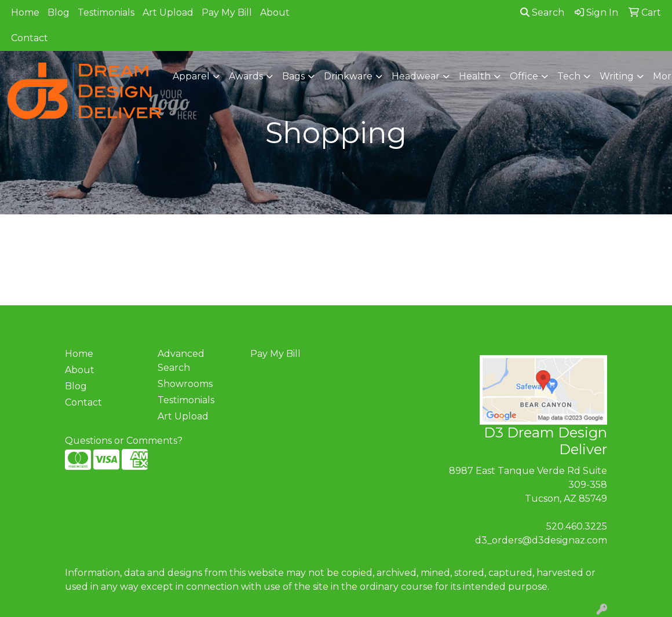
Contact (30, 38)
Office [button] (524, 76)
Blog (59, 12)
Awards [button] (246, 76)
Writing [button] (617, 76)
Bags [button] (293, 76)
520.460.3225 (577, 526)
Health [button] (475, 76)
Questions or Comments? (124, 441)
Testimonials (106, 12)
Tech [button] (569, 76)
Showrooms (185, 384)
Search (542, 12)
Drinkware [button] (348, 76)
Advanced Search (181, 361)
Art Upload (168, 12)
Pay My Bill (227, 12)
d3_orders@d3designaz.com (541, 540)
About (275, 12)
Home (25, 12)
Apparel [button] (191, 76)
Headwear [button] (416, 76)
